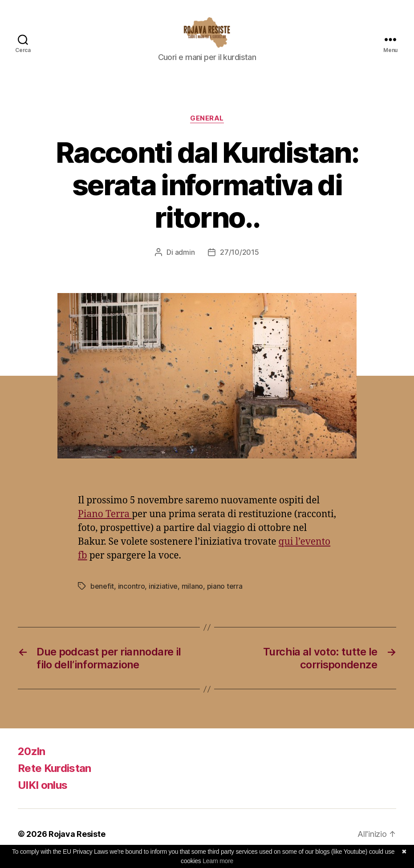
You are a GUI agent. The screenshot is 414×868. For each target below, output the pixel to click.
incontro (132, 595)
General (207, 127)
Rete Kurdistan (55, 777)
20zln (32, 760)
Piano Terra (105, 523)
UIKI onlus (43, 794)
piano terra (225, 595)
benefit (102, 595)
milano (192, 595)
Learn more (218, 861)
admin (185, 261)
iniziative (163, 595)
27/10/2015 (239, 261)
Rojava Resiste (77, 843)
